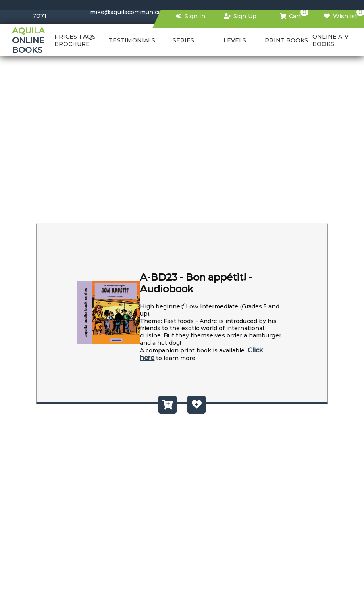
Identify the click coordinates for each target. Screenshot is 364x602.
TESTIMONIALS (132, 40)
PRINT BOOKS (286, 40)
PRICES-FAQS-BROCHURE (76, 40)
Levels (235, 40)
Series (183, 40)
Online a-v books (331, 40)
